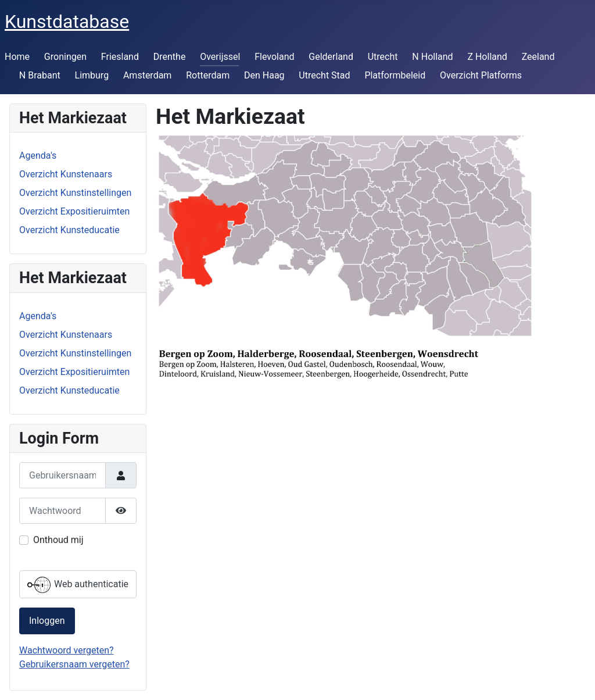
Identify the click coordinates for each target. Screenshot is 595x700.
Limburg (92, 75)
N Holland (432, 57)
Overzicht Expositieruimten (74, 211)
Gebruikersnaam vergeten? (74, 664)
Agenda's (38, 156)
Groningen (65, 57)
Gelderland (331, 57)
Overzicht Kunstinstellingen (75, 193)
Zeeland (538, 57)
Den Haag (264, 75)
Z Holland (487, 57)
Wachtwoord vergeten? (67, 650)
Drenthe (170, 57)
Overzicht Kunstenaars (66, 174)
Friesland (120, 57)
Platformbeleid (395, 75)
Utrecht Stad (324, 75)
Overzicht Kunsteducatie (69, 230)
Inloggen (47, 621)
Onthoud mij (58, 540)
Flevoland (274, 57)
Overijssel (220, 57)
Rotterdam (208, 75)
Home (17, 57)
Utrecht (383, 57)
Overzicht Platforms (481, 75)
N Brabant (40, 75)
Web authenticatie (78, 585)
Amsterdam (147, 75)
